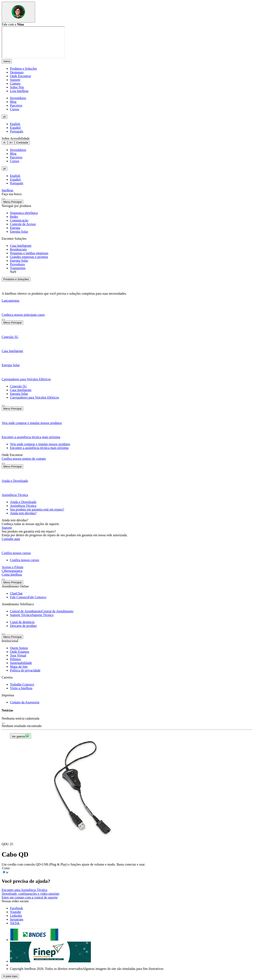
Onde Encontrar (21, 76)
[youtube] (16, 912)
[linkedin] (16, 916)
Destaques (17, 72)
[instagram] (17, 919)
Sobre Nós (17, 87)
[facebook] (16, 908)
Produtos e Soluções (23, 69)
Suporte (15, 80)
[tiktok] (15, 923)
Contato (15, 83)
